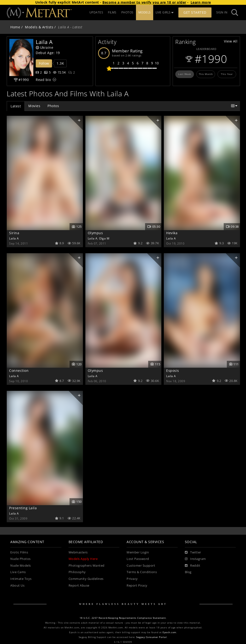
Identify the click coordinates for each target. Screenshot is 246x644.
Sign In (222, 12)
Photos (53, 106)
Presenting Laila (23, 508)
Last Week (185, 74)
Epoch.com (169, 632)
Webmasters (78, 552)
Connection (19, 371)
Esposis (173, 371)
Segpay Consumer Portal (151, 637)
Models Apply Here (83, 559)
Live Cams (18, 572)
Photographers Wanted (87, 566)
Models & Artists (39, 27)
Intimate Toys (21, 579)
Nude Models (21, 566)
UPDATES (96, 12)
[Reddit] (193, 566)
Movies (34, 106)
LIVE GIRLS (165, 12)
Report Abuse (79, 586)
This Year (227, 74)
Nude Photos (20, 559)
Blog (188, 572)
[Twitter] (193, 552)
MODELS (145, 12)
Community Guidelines (86, 579)
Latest (16, 106)
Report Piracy (137, 586)
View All (231, 41)
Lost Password (138, 559)
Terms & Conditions (142, 572)
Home (15, 27)
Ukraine (44, 47)
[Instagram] (195, 559)
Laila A (14, 238)
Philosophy (77, 572)
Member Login (138, 552)
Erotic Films (19, 552)
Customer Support (141, 566)
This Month (206, 74)
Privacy (132, 579)
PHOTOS (127, 12)
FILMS (112, 12)
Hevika (172, 233)
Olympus (95, 233)
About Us (17, 586)
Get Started (195, 12)
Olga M (104, 238)
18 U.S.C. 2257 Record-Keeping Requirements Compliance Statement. (123, 618)
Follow (44, 63)
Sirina (14, 233)
